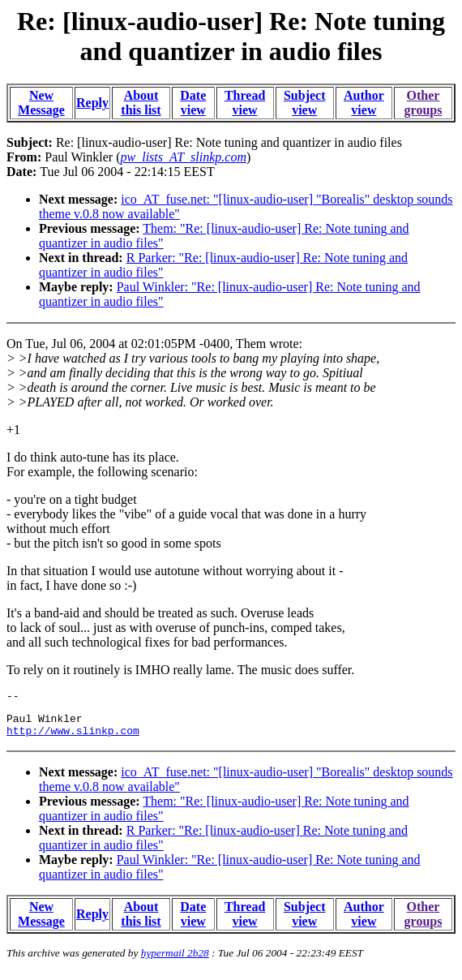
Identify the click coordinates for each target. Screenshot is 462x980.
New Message (41, 103)
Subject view (305, 103)
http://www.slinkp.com (73, 737)
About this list (141, 103)
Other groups (423, 103)
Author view (364, 103)
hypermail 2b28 (175, 960)
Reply (92, 103)
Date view (193, 103)
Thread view (245, 103)
